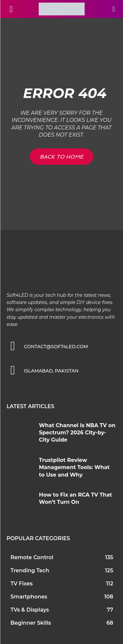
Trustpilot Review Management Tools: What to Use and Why (74, 467)
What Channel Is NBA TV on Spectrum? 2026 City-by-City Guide (77, 433)
